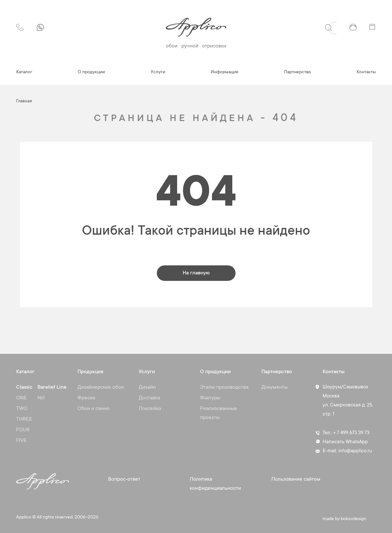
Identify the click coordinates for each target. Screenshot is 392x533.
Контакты (366, 72)
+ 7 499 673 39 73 (351, 433)
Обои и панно (94, 409)
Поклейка (150, 409)
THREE (24, 419)
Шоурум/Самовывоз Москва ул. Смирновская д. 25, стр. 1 (348, 401)
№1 (41, 398)
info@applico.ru (355, 451)
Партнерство (297, 72)
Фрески (86, 398)
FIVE (21, 441)
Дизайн (147, 387)
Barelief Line (52, 387)
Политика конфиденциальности (215, 484)
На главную (196, 273)
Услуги (158, 72)
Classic (24, 387)
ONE (21, 398)
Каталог (24, 72)
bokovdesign (353, 519)
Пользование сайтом (296, 479)
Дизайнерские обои (101, 387)
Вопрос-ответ (124, 479)
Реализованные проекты (219, 413)
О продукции (91, 72)
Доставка (149, 398)
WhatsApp (357, 442)
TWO (22, 409)
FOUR (23, 430)
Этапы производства (224, 387)
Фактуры (210, 398)
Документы (275, 387)
